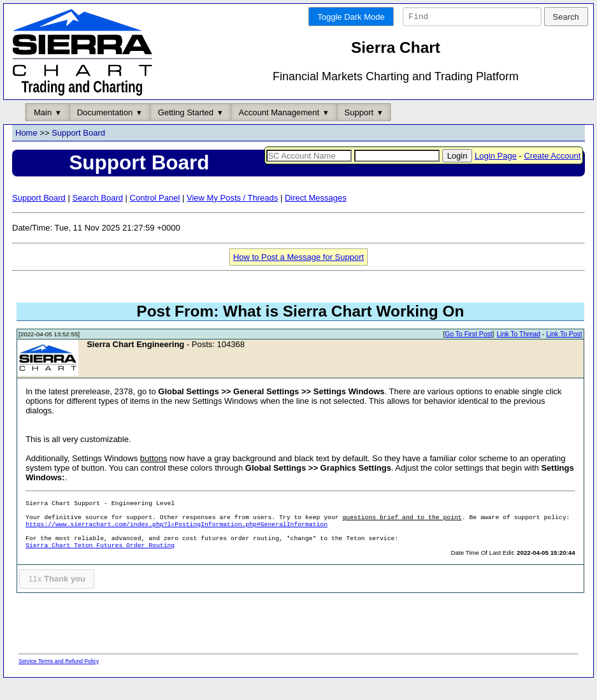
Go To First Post (468, 354)
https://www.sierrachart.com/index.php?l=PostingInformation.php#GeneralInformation (176, 544)
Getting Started (186, 132)
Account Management (279, 132)
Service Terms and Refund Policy (59, 680)
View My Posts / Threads (232, 217)
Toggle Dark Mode (351, 17)
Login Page (496, 175)
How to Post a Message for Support (298, 276)
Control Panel (155, 217)
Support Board (78, 153)
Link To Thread (519, 354)
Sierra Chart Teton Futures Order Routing (100, 565)
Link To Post (564, 354)
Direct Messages (316, 217)
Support (359, 132)
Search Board (97, 217)
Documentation (105, 132)
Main (43, 132)
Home (26, 153)
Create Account (552, 175)
